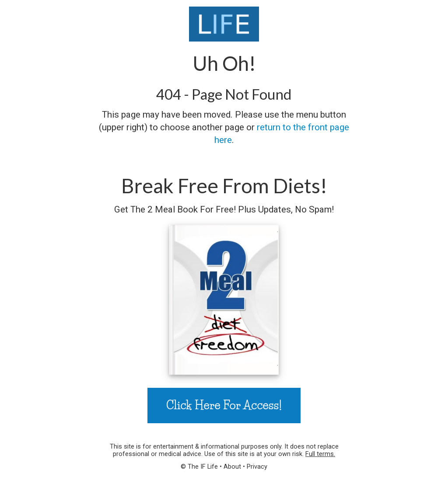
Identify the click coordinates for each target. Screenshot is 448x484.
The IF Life (203, 467)
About (232, 467)
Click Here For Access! (224, 405)
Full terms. (320, 454)
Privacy (257, 467)
